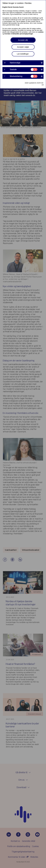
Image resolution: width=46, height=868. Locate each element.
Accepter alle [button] (23, 40)
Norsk (10, 7)
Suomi (21, 7)
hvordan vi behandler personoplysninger (19, 34)
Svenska (16, 7)
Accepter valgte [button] (23, 47)
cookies (41, 32)
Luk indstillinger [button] (23, 54)
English (5, 7)
